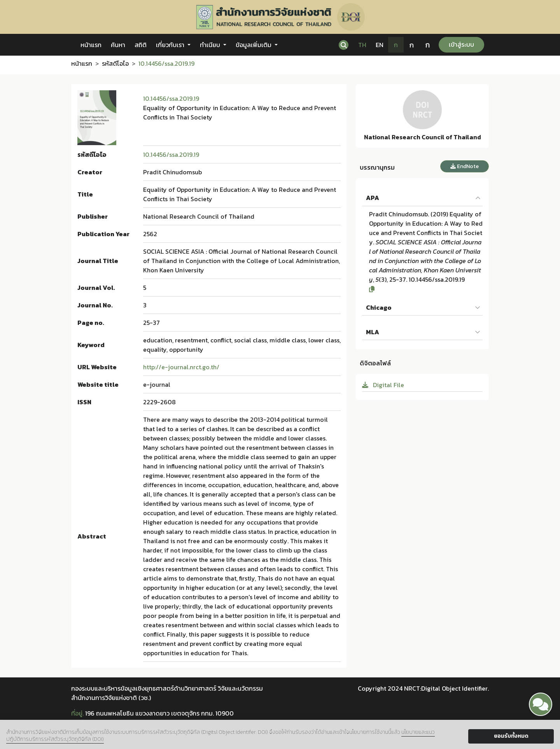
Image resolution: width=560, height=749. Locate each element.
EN (380, 45)
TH (362, 45)
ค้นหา (118, 45)
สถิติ (141, 45)
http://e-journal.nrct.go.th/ (181, 367)
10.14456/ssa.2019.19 (171, 98)
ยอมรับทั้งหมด (511, 736)
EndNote (465, 166)
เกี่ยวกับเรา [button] (171, 45)
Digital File (383, 385)
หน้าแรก (91, 45)
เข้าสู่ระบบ (461, 44)
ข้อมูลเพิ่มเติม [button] (254, 45)
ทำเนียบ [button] (211, 45)
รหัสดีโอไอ (115, 63)
